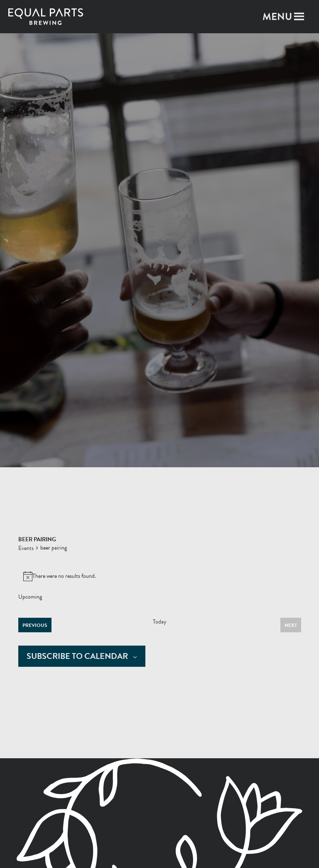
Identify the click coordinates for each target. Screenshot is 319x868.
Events (26, 548)
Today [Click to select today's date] (160, 622)
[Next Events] (291, 625)
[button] (277, 17)
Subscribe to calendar (77, 656)
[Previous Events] (35, 625)
